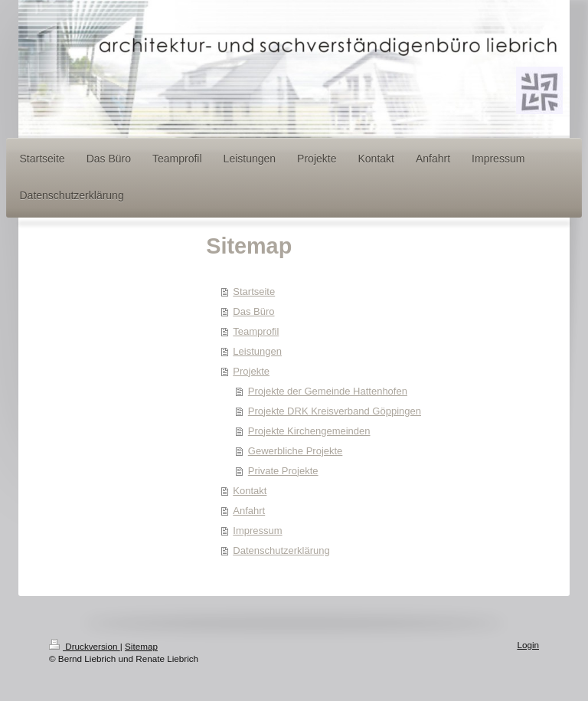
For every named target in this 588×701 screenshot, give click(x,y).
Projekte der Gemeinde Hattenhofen (328, 391)
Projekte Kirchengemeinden (309, 431)
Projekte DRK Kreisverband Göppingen (335, 411)
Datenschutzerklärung (281, 550)
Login (528, 645)
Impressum (257, 531)
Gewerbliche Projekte (296, 451)
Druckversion (85, 646)
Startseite (254, 292)
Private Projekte (283, 471)
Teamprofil (256, 331)
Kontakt (250, 491)
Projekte (251, 371)
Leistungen (257, 351)
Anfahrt (249, 511)
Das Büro (253, 311)
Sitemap (141, 646)
